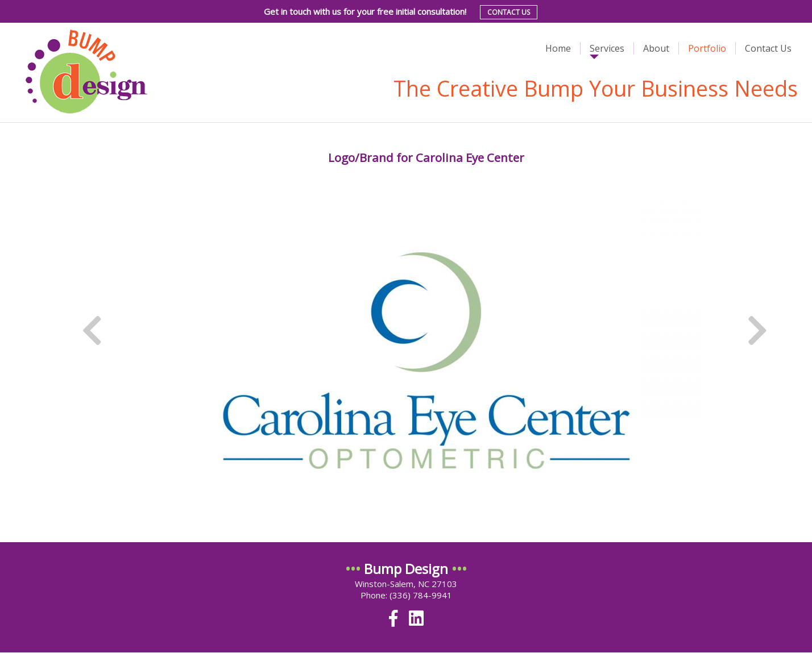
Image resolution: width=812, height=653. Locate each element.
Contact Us (509, 12)
